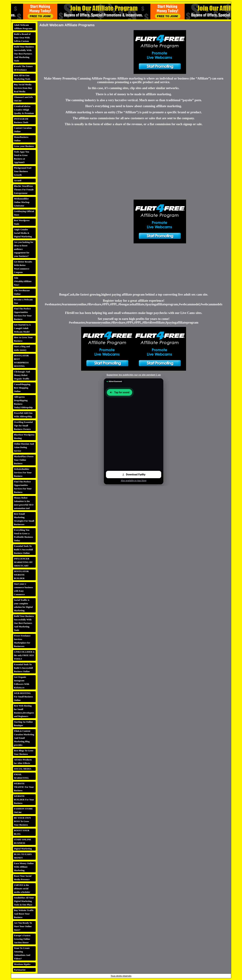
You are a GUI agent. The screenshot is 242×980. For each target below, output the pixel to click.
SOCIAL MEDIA (23, 769)
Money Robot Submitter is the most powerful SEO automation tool (24, 503)
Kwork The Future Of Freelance (23, 68)
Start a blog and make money (22, 348)
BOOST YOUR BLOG (22, 832)
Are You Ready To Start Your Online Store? (23, 926)
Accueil (18, 180)
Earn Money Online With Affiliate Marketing (24, 867)
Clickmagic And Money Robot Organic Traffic (22, 375)
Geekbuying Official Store (24, 213)
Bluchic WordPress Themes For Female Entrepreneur (24, 190)
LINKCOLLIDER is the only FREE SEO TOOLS (24, 655)
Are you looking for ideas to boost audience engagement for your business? (24, 249)
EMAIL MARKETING (21, 776)
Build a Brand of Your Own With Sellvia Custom (22, 38)
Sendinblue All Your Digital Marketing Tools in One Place (24, 901)
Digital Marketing (23, 849)
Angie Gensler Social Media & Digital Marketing (23, 233)
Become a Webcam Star (23, 301)
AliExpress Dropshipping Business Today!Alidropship (23, 402)
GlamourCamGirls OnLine (23, 99)
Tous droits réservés (121, 976)
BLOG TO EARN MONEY (23, 856)
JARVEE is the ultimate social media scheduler (22, 889)
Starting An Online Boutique (23, 724)
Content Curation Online (23, 130)
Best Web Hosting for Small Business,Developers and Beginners (24, 711)
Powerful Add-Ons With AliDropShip (23, 415)
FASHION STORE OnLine (23, 810)
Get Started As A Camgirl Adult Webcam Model (22, 328)
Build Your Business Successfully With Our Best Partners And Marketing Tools (24, 54)
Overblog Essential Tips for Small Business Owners (23, 426)
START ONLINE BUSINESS (23, 841)
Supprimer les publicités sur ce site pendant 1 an (134, 375)
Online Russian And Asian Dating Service (24, 447)
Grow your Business (24, 146)
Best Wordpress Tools (22, 222)
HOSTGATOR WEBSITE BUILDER (21, 575)
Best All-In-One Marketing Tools (22, 77)
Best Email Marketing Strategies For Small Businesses (24, 519)
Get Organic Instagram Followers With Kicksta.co (22, 682)
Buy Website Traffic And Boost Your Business (24, 914)
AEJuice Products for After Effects (23, 761)
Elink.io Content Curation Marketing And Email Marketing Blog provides (24, 738)
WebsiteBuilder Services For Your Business (23, 472)
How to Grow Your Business (23, 339)
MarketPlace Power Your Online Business (24, 460)
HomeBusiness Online (21, 139)
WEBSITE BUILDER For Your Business (24, 800)
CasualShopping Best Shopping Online (22, 388)
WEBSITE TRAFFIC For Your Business (24, 787)
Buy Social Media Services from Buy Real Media (23, 88)
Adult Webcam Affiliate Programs (23, 27)
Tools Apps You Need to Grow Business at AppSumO (22, 157)
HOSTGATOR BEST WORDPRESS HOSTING (21, 361)
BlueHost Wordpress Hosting (24, 436)
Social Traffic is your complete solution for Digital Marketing (23, 605)
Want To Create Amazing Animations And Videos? (22, 953)
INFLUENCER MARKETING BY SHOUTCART (23, 562)
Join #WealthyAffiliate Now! (23, 281)
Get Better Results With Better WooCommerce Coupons (23, 267)
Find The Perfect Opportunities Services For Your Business (23, 314)
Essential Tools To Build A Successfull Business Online (23, 550)
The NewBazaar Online (22, 292)
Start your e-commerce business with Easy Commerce (24, 589)
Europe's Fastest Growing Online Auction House (22, 939)
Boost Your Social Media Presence (23, 878)
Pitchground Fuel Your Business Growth (23, 171)
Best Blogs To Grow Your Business (24, 752)
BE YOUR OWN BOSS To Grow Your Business (22, 821)
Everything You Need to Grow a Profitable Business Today (24, 535)
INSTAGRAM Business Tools (21, 121)
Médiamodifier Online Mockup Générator (22, 202)
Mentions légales (22, 964)
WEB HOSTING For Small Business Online (24, 697)
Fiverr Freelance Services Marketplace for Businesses (22, 641)
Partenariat (20, 970)
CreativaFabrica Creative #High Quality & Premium (24, 110)
